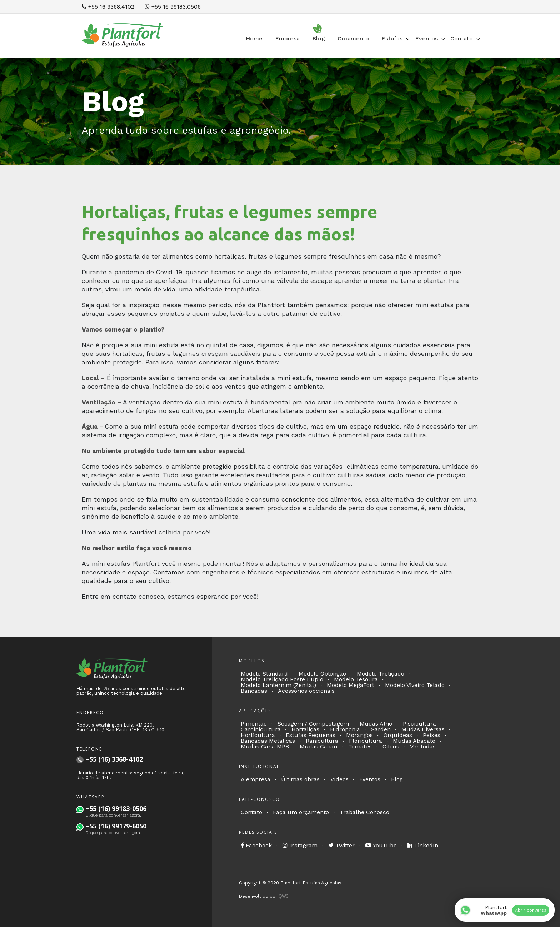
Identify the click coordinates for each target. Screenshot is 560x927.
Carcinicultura (261, 729)
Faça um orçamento (301, 812)
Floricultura (366, 741)
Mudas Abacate (414, 741)
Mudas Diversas (423, 729)
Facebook (256, 845)
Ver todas (423, 746)
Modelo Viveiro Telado (415, 685)
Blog (397, 779)
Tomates (360, 746)
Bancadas (254, 691)
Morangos (359, 735)
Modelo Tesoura (356, 679)
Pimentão (254, 724)
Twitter (341, 845)
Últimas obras (300, 779)
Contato (251, 812)
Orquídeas (398, 735)
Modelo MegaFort (351, 685)
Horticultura (258, 735)
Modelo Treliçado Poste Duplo (282, 679)
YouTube (381, 845)
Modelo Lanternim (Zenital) (278, 685)
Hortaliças (305, 729)
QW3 (283, 896)
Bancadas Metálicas (268, 741)
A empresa (256, 779)
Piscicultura (419, 724)
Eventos (370, 779)
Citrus (391, 746)
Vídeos (339, 779)
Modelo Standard (264, 674)
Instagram (300, 845)
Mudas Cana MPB (265, 746)
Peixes (432, 735)
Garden (381, 729)
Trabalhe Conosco (364, 812)
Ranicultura (322, 741)
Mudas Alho (376, 724)
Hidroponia (345, 729)
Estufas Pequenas (311, 735)
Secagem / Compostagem (313, 724)
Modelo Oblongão (322, 674)
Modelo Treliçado (381, 674)
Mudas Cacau (319, 746)
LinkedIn (423, 845)
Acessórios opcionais (306, 691)
